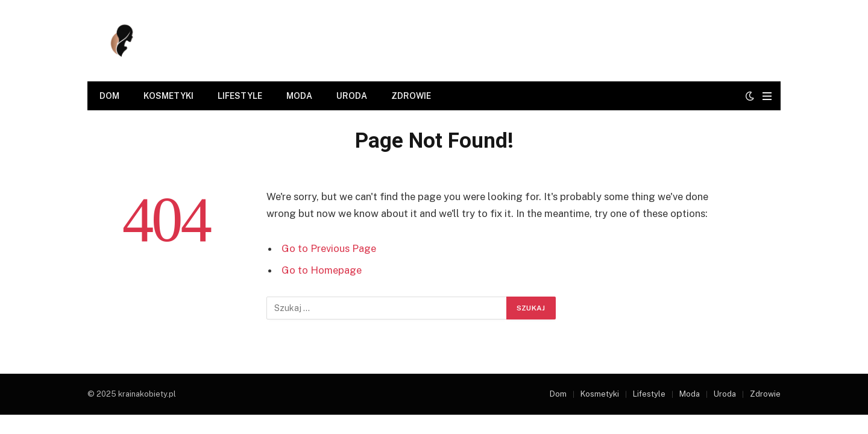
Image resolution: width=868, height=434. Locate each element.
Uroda (352, 96)
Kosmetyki (168, 96)
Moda (299, 96)
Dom (109, 96)
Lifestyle (240, 96)
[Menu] (767, 96)
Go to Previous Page (329, 248)
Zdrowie (411, 96)
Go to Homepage (322, 270)
